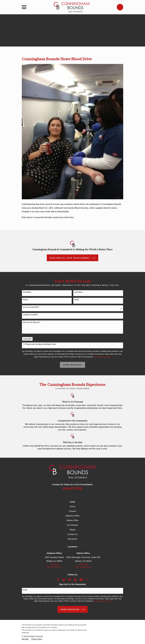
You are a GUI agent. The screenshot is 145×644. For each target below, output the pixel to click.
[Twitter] (87, 580)
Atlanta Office (73, 520)
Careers (72, 511)
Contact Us (72, 534)
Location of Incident (30, 315)
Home (72, 507)
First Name (27, 292)
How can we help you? (31, 322)
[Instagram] (70, 580)
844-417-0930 (72, 489)
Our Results (73, 525)
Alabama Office (73, 516)
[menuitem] (25, 639)
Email (76, 300)
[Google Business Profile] (75, 580)
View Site (54, 564)
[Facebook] (58, 580)
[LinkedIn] (64, 580)
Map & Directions (54, 567)
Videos (73, 530)
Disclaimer (72, 539)
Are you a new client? (31, 307)
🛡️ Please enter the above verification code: (39, 344)
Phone (25, 300)
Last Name (78, 292)
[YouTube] (81, 580)
